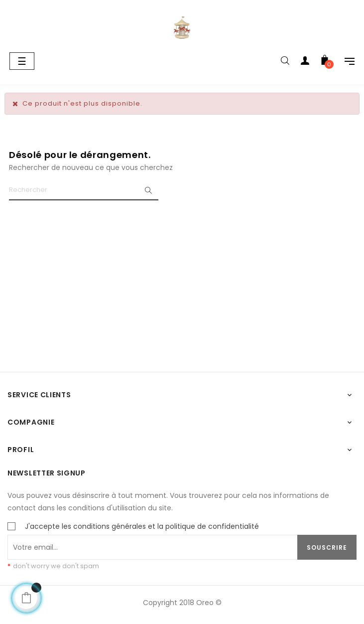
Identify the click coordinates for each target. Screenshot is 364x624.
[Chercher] (84, 190)
